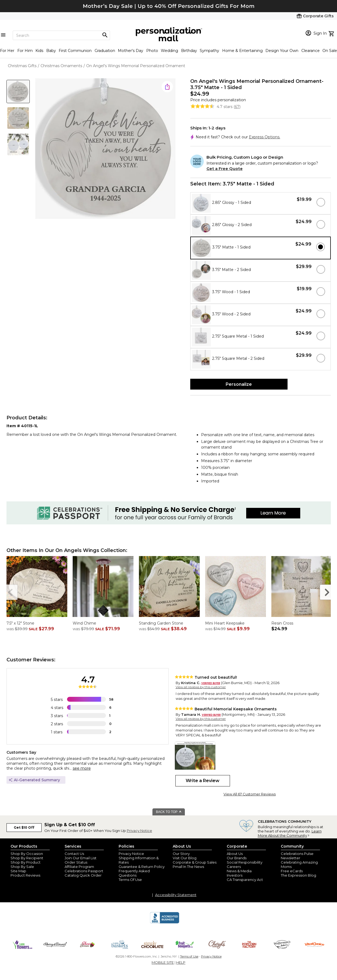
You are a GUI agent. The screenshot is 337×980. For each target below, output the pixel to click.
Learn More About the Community (290, 833)
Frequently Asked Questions (134, 873)
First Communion (75, 51)
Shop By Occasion (27, 854)
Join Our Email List (81, 858)
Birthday (189, 51)
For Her (7, 51)
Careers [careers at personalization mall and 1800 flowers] (234, 867)
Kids (39, 51)
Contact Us (74, 854)
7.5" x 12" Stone (20, 623)
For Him (25, 51)
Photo (152, 51)
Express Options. (265, 137)
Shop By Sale (22, 867)
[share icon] (167, 87)
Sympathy (209, 51)
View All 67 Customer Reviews (250, 794)
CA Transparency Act (245, 880)
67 (237, 107)
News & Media (239, 871)
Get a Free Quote (225, 169)
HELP (181, 962)
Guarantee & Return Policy (142, 867)
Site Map (18, 871)
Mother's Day (131, 51)
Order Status (76, 862)
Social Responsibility (245, 862)
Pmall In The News (188, 867)
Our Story (181, 854)
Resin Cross (282, 623)
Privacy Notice (139, 831)
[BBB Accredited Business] (165, 923)
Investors (235, 875)
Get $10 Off (24, 827)
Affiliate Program (79, 867)
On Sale (330, 51)
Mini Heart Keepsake (225, 623)
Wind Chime (84, 623)
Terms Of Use (130, 880)
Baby (51, 51)
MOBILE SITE (163, 962)
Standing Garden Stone (161, 623)
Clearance (311, 51)
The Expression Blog (298, 875)
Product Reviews (25, 875)
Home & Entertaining (242, 51)
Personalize (239, 384)
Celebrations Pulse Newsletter (297, 856)
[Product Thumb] (18, 92)
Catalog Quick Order (83, 875)
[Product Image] (105, 149)
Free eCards (292, 871)
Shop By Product (26, 862)
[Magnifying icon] (105, 35)
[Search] (61, 35)
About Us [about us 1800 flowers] (235, 854)
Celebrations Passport (84, 871)
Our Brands (237, 858)
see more (82, 768)
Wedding (169, 51)
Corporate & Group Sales (195, 862)
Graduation (105, 51)
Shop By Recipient (27, 858)
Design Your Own (282, 51)
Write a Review (203, 781)
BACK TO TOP (169, 812)
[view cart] (332, 33)
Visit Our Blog (185, 858)
